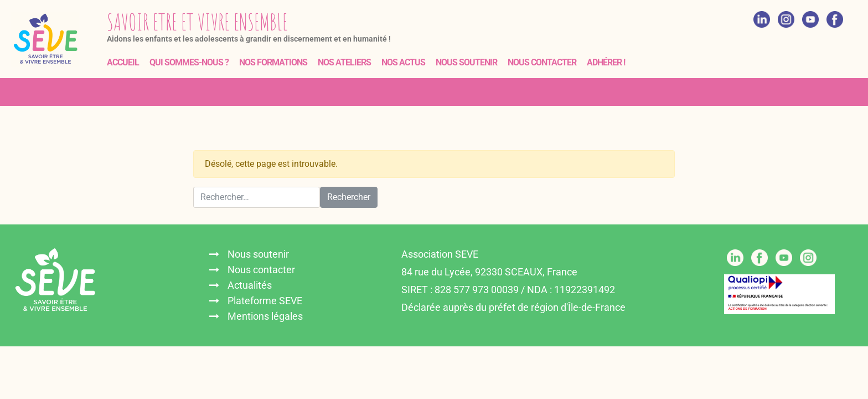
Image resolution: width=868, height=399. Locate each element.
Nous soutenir (466, 62)
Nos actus (403, 62)
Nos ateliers (344, 62)
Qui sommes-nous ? (189, 62)
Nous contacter (542, 62)
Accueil (123, 62)
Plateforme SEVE (265, 301)
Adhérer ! (606, 62)
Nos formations (273, 62)
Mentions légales (265, 316)
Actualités (250, 285)
